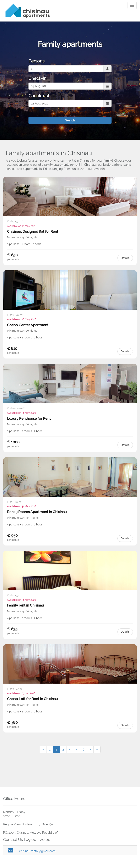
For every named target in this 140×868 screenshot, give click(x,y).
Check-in (37, 78)
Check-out (39, 96)
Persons (36, 61)
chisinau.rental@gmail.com (37, 851)
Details (125, 258)
